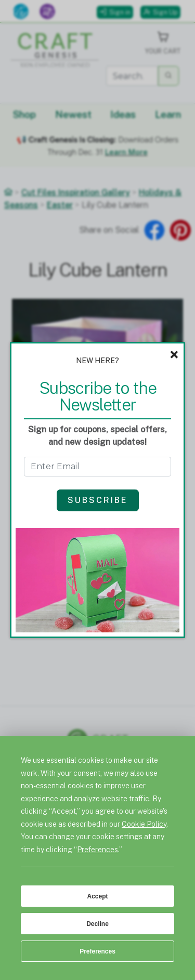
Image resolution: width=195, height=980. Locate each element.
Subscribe (98, 500)
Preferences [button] (97, 850)
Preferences (97, 951)
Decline (97, 924)
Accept (97, 896)
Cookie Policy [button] (144, 824)
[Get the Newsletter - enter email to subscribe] (98, 467)
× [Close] (174, 355)
